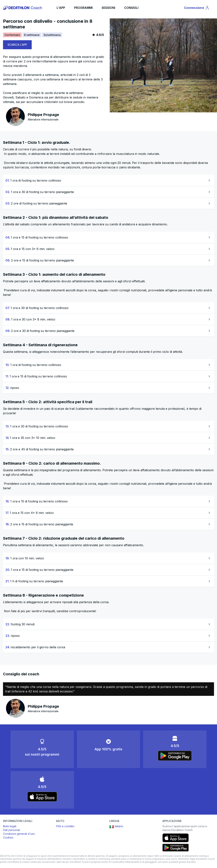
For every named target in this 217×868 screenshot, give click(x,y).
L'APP (61, 8)
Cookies (8, 837)
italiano (116, 827)
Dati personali (11, 830)
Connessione (197, 8)
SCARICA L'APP (17, 45)
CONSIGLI (131, 8)
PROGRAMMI (83, 8)
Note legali (10, 826)
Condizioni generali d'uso (19, 834)
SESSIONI (108, 8)
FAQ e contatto (65, 826)
